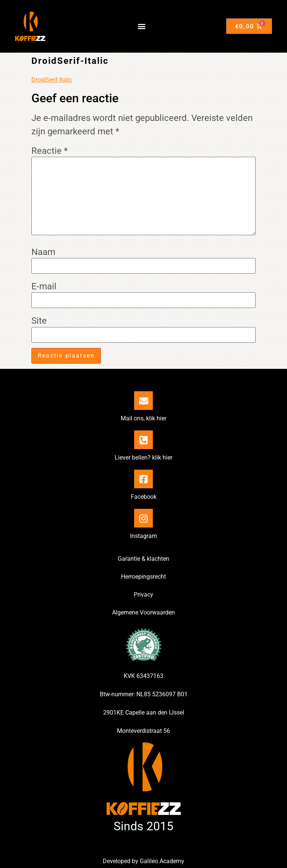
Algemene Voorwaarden (143, 612)
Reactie (50, 151)
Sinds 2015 (143, 826)
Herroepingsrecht (143, 577)
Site (39, 321)
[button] (142, 26)
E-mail (44, 286)
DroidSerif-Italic (52, 80)
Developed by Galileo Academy (143, 861)
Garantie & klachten (143, 559)
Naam (43, 252)
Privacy (143, 595)
